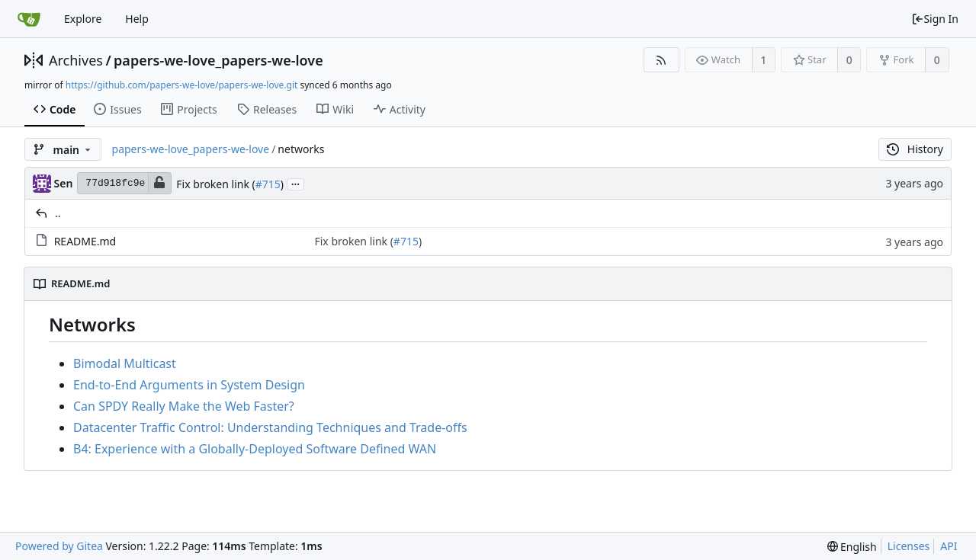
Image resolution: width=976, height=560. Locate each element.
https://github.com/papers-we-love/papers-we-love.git (182, 85)
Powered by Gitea (59, 546)
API (949, 546)
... (296, 183)
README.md (85, 241)
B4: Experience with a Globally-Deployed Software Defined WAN (255, 449)
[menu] (852, 547)
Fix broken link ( (215, 184)
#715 (268, 184)
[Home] (29, 19)
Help (137, 19)
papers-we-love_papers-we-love (218, 60)
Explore (83, 19)
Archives (76, 60)
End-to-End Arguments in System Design (189, 385)
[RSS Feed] (661, 60)
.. (58, 213)
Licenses (909, 546)
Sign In (935, 19)
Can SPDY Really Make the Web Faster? (184, 406)
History (915, 149)
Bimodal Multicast (125, 363)
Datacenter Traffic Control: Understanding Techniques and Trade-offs (270, 427)
